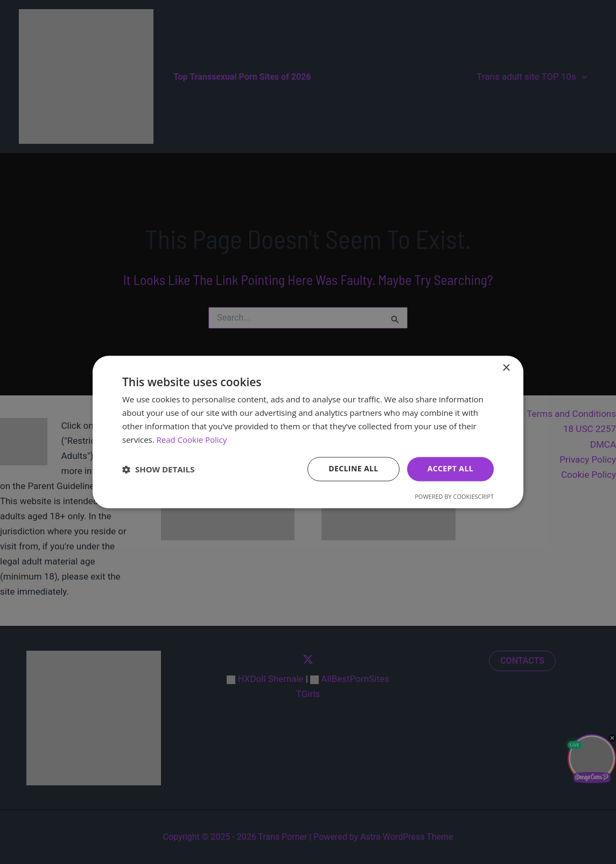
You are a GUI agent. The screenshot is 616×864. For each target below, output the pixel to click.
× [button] (506, 368)
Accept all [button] (450, 469)
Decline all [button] (353, 469)
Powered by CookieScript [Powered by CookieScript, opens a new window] (454, 497)
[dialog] (308, 432)
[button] (158, 469)
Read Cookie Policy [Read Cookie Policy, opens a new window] (192, 440)
